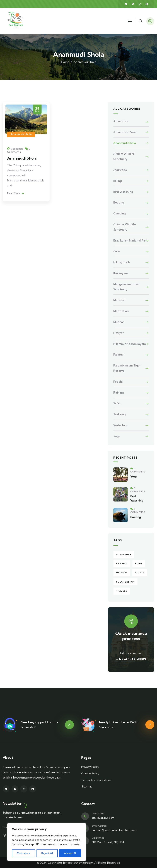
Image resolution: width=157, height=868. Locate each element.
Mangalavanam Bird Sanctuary (127, 287)
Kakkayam (120, 273)
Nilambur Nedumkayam (130, 344)
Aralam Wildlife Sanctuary (124, 156)
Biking (118, 181)
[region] (47, 842)
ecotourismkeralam (80, 863)
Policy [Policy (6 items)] (140, 573)
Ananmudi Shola (21, 134)
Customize (23, 853)
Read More (15, 193)
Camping (119, 213)
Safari (117, 403)
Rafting (119, 392)
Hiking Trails (122, 262)
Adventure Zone (125, 132)
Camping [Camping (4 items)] (122, 564)
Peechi (118, 382)
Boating (119, 202)
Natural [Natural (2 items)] (122, 573)
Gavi (117, 251)
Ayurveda (120, 170)
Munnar (119, 322)
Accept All (70, 853)
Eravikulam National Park (130, 240)
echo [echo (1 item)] (139, 564)
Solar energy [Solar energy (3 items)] (125, 582)
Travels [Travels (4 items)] (122, 591)
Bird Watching (123, 192)
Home (65, 62)
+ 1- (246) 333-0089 (131, 659)
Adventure (121, 121)
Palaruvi (119, 354)
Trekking (119, 414)
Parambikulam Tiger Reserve (127, 368)
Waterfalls (120, 425)
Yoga (117, 436)
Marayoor (120, 300)
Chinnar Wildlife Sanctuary (125, 227)
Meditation (121, 311)
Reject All (47, 853)
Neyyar (118, 333)
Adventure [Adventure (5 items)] (124, 555)
